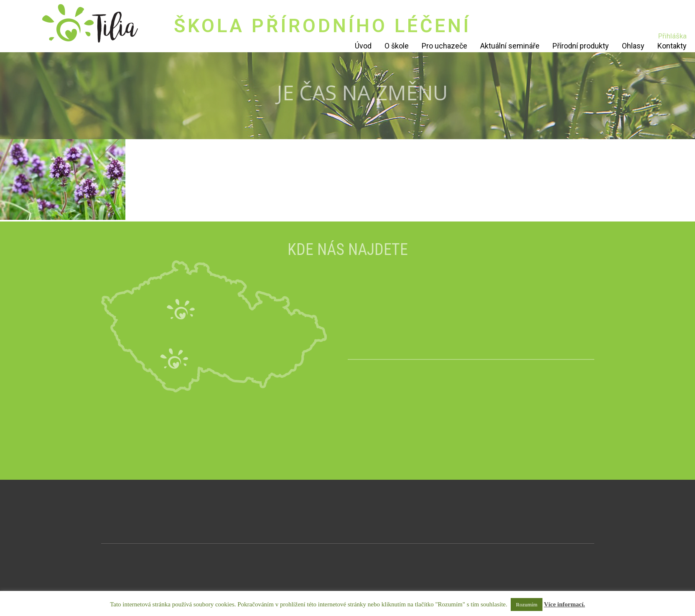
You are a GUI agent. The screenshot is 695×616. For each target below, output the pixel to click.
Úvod (363, 46)
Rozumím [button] (526, 605)
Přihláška (672, 36)
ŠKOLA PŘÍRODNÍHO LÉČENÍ (322, 26)
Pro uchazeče (444, 46)
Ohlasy (633, 46)
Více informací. (565, 604)
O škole (397, 46)
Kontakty (672, 46)
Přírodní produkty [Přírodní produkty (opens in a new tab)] (581, 46)
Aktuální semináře (510, 46)
